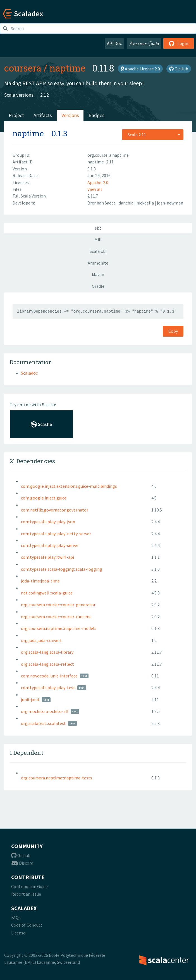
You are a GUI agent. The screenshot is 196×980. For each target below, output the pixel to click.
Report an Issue (26, 894)
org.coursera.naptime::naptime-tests (57, 778)
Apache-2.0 (98, 182)
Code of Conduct (27, 925)
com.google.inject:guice (44, 498)
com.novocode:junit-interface (49, 676)
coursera (23, 68)
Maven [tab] (98, 274)
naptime (67, 68)
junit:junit (30, 700)
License (18, 933)
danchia (126, 203)
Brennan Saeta (102, 203)
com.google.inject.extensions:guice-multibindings (69, 486)
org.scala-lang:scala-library (47, 652)
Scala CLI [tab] (98, 251)
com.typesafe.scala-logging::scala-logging (62, 569)
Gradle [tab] (98, 286)
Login (179, 43)
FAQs (16, 917)
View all (95, 189)
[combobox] (153, 135)
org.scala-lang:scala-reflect (47, 664)
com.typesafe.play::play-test (48, 688)
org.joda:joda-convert (41, 640)
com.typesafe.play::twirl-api (47, 557)
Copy (173, 331)
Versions (70, 115)
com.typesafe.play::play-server (50, 545)
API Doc (114, 43)
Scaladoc (29, 373)
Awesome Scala (144, 43)
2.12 (45, 95)
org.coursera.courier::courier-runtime (56, 617)
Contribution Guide (29, 886)
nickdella (146, 203)
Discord (22, 863)
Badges (96, 115)
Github (21, 855)
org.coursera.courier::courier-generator (58, 605)
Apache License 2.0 (140, 69)
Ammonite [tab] (98, 263)
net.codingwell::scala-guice (47, 593)
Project (16, 115)
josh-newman (170, 203)
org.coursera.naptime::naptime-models (59, 628)
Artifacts (43, 115)
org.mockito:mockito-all (45, 711)
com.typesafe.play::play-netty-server (56, 534)
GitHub (179, 69)
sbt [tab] (98, 228)
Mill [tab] (98, 240)
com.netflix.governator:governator (55, 510)
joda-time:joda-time (40, 581)
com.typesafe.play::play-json (48, 522)
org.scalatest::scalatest (43, 723)
